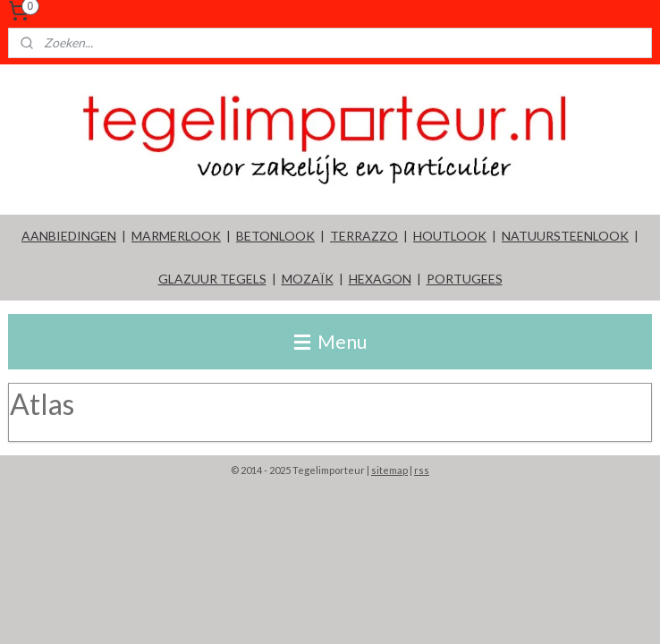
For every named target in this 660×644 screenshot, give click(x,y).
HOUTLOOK (450, 236)
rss (422, 470)
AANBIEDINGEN (69, 236)
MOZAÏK (308, 279)
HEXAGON (380, 279)
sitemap (389, 470)
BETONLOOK (275, 236)
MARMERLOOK (176, 236)
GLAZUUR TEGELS (212, 279)
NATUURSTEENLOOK (565, 236)
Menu (330, 341)
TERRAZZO (364, 236)
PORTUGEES (465, 279)
